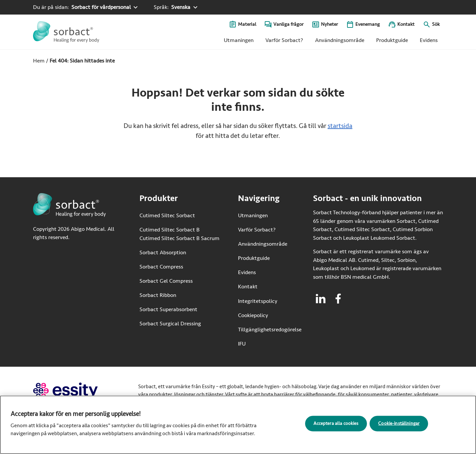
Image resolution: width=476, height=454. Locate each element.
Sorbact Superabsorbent (168, 309)
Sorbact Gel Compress (166, 281)
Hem (39, 61)
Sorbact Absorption (163, 252)
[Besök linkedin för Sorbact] (321, 299)
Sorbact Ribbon (158, 295)
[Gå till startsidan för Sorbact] (66, 32)
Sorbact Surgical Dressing (170, 324)
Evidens (429, 40)
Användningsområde (340, 40)
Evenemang (368, 24)
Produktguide (392, 40)
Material (247, 24)
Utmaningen (239, 40)
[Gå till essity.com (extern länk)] (77, 391)
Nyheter (329, 24)
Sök (436, 24)
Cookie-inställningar (399, 425)
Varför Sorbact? (284, 40)
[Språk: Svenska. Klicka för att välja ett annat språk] (176, 7)
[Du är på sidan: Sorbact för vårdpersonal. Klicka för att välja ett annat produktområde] (86, 7)
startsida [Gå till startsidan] (340, 126)
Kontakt (406, 24)
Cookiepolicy (253, 315)
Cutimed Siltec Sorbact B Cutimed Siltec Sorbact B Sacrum (179, 234)
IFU (262, 343)
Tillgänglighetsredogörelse (270, 330)
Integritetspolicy (258, 301)
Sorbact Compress (161, 267)
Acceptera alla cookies (336, 425)
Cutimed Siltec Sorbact (167, 215)
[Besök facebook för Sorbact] (338, 299)
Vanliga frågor (288, 24)
